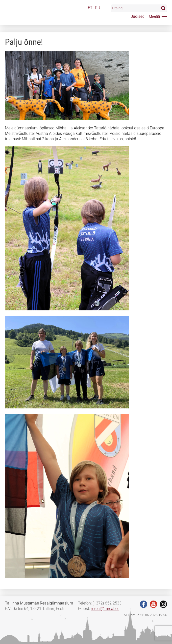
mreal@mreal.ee (105, 609)
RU (98, 8)
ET (90, 8)
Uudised (137, 16)
